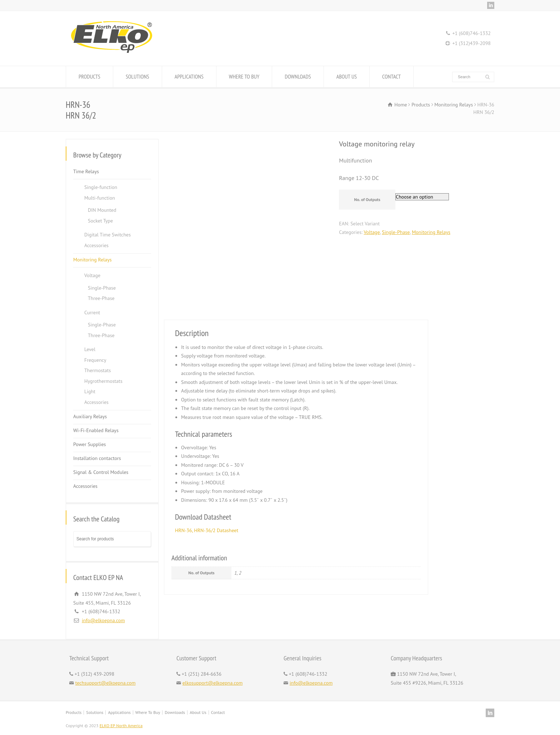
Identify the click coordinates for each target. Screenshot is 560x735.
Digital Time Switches (107, 235)
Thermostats (97, 370)
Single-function (101, 187)
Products (74, 712)
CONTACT (391, 76)
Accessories (96, 245)
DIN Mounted (102, 210)
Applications (119, 712)
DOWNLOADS (298, 76)
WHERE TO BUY (244, 76)
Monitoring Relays (431, 232)
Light (90, 391)
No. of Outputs (367, 199)
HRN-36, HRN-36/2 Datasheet (207, 530)
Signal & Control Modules (101, 472)
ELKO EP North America (121, 726)
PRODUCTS (89, 76)
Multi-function (100, 198)
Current (92, 312)
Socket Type (100, 221)
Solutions (95, 712)
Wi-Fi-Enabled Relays (96, 430)
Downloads (175, 712)
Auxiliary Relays (90, 416)
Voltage (372, 232)
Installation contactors (97, 458)
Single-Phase (396, 232)
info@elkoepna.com (103, 620)
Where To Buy (148, 712)
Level (90, 349)
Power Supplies (89, 444)
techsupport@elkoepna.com (106, 683)
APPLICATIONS (189, 76)
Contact (218, 712)
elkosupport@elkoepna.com (213, 683)
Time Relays (86, 171)
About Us (198, 712)
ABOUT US (347, 76)
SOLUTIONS (137, 76)
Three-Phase (101, 298)
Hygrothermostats (103, 381)
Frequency (95, 360)
